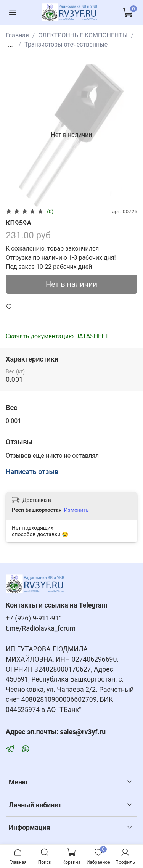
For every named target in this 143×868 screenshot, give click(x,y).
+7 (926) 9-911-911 (34, 618)
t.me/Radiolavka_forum (41, 628)
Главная (17, 35)
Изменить (76, 510)
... (10, 45)
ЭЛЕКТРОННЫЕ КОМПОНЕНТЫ (83, 35)
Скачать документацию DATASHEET (57, 336)
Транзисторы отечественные (66, 44)
